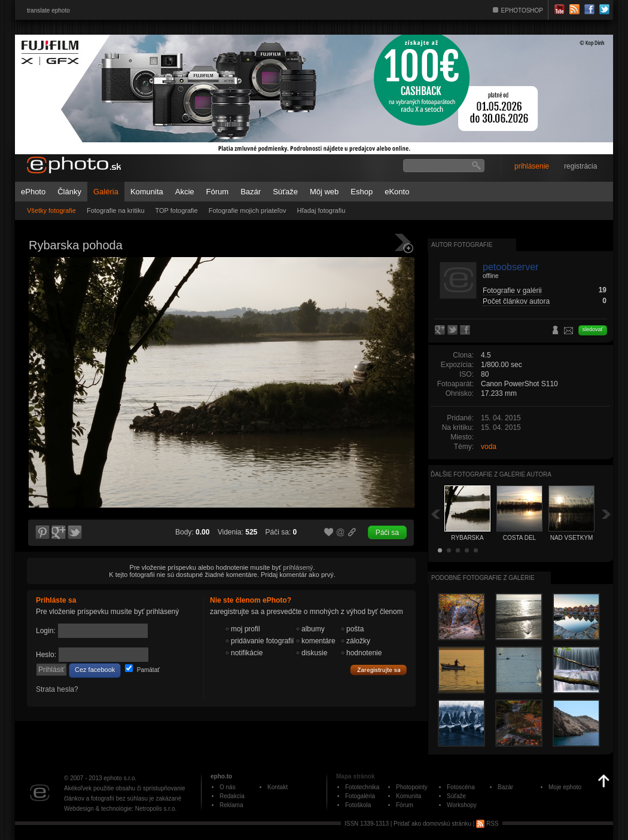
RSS (487, 824)
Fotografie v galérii (512, 291)
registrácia (580, 166)
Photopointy (412, 787)
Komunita (147, 192)
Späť (435, 514)
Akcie (185, 192)
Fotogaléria (360, 796)
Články (69, 192)
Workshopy (462, 805)
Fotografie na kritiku (116, 210)
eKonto (397, 192)
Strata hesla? (57, 689)
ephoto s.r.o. (120, 778)
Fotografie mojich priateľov (248, 210)
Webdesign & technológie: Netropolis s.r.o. (120, 809)
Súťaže (285, 192)
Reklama (231, 805)
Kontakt (278, 787)
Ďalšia (606, 514)
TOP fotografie (177, 210)
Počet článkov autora (516, 301)
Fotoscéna (461, 787)
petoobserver (510, 267)
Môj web (324, 192)
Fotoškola (358, 805)
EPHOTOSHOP (522, 10)
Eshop (362, 192)
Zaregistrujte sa (379, 670)
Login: (46, 631)
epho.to (221, 776)
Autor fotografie (462, 245)
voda (489, 447)
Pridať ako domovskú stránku (432, 824)
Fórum (218, 192)
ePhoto (33, 192)
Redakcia (232, 796)
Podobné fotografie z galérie (483, 578)
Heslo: (46, 655)
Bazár (251, 192)
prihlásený (298, 567)
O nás (228, 787)
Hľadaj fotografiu (321, 210)
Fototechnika (362, 787)
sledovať (593, 329)
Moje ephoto (565, 787)
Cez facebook (95, 670)
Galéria (106, 192)
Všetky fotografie (51, 210)
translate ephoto (48, 10)
